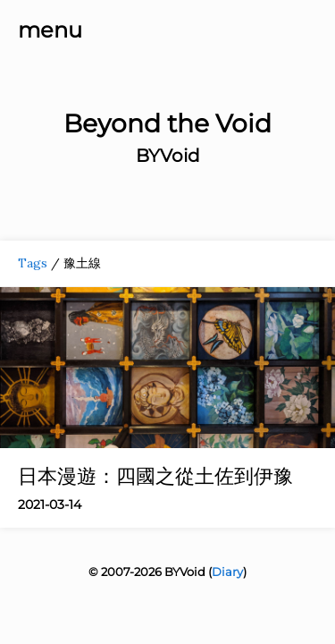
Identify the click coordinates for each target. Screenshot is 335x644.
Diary (227, 572)
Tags (33, 263)
